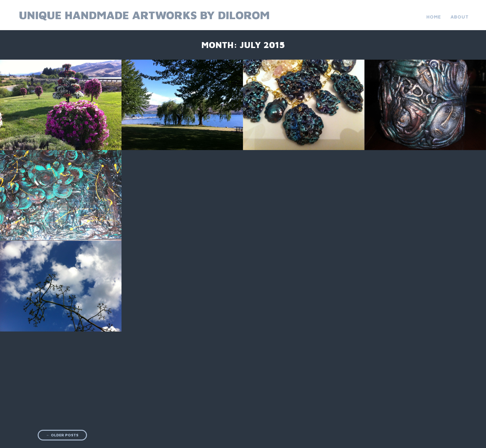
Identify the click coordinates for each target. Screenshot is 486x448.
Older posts (62, 435)
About (460, 17)
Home (434, 17)
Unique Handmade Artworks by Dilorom (144, 15)
